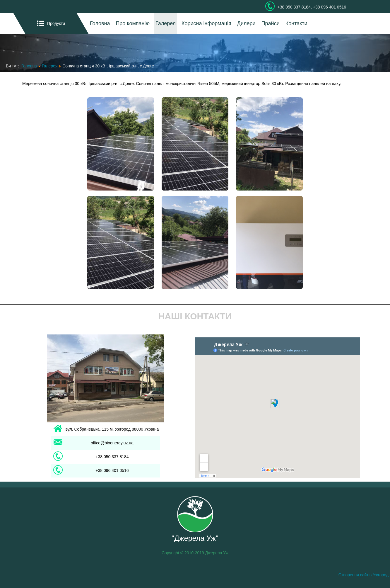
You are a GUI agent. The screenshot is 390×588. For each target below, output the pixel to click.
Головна (100, 23)
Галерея (166, 23)
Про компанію (133, 23)
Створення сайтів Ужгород (364, 575)
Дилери (246, 23)
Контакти (296, 23)
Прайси (271, 23)
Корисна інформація (206, 23)
